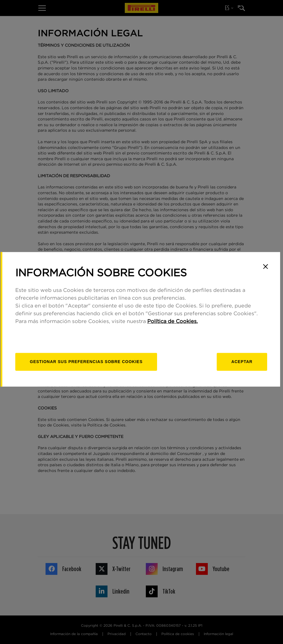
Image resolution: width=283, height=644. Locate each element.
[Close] (267, 269)
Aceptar (243, 365)
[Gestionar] (88, 365)
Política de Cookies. (174, 324)
